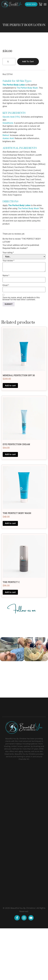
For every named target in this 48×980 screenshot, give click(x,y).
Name (6, 327)
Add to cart (28, 113)
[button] (45, 4)
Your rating (8, 304)
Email (6, 337)
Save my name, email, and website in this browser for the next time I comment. (21, 350)
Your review (8, 312)
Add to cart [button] (10, 437)
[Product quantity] (9, 113)
